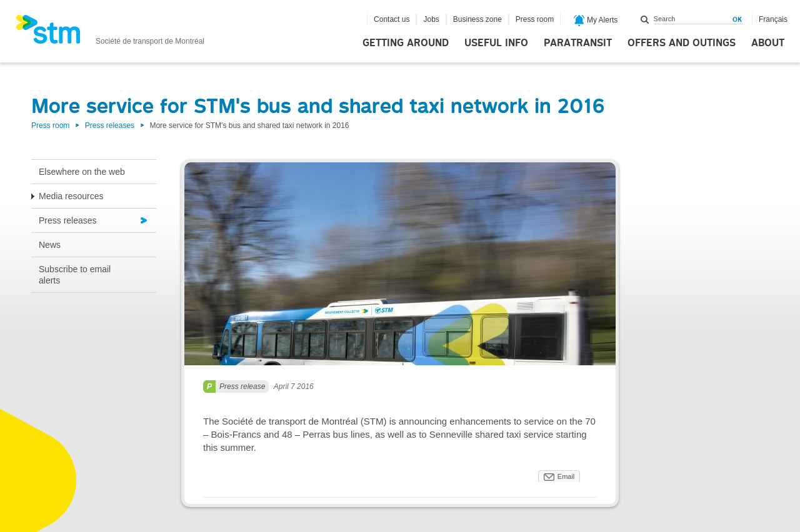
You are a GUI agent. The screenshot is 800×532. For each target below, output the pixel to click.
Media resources (71, 196)
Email (566, 476)
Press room (535, 19)
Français (773, 19)
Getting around (406, 43)
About (768, 43)
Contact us (392, 19)
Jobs (431, 19)
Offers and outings (682, 43)
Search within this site (645, 19)
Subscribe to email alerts (75, 275)
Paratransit (578, 43)
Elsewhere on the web (82, 172)
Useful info (496, 43)
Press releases (110, 126)
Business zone (477, 19)
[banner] (110, 33)
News (50, 245)
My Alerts (596, 21)
